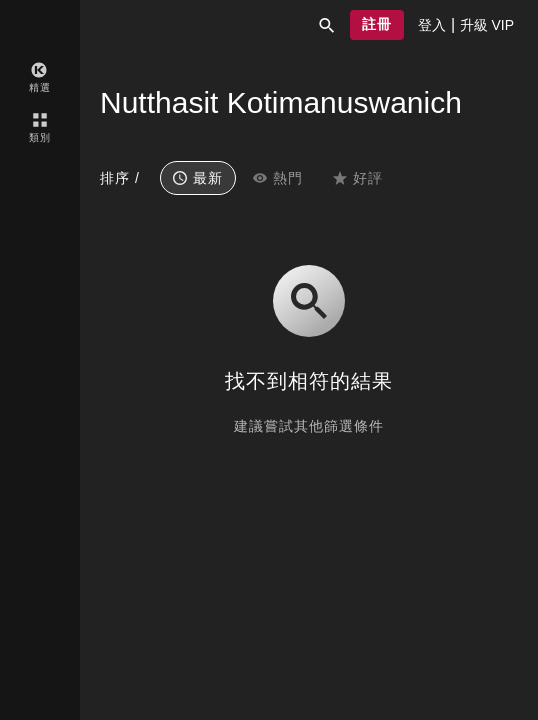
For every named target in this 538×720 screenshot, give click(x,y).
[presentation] (432, 25)
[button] (327, 25)
